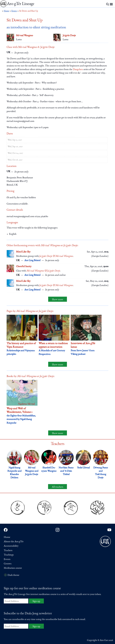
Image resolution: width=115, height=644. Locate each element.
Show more (58, 300)
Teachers (8, 551)
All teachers (57, 487)
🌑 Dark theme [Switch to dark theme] (12, 575)
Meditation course (13, 568)
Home (7, 537)
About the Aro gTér (14, 542)
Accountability (11, 546)
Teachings (9, 555)
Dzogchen (78, 69)
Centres (8, 564)
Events (7, 559)
